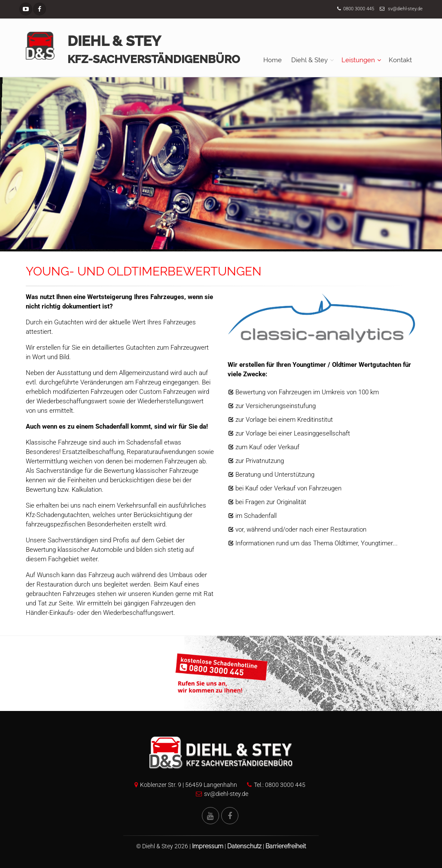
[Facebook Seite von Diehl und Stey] (230, 816)
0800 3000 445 (359, 9)
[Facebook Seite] (40, 9)
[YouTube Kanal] (26, 9)
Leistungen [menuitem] (358, 60)
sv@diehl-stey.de (405, 9)
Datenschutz (244, 846)
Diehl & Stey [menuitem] (309, 60)
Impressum (208, 846)
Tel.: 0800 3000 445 (274, 785)
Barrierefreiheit (286, 846)
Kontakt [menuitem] (400, 60)
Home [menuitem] (273, 60)
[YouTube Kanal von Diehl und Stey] (210, 816)
